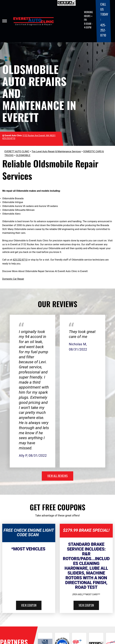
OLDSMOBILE (23, 155)
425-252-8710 (103, 30)
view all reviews (57, 476)
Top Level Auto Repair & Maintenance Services (56, 151)
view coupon (29, 605)
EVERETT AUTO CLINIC (17, 151)
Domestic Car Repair (13, 279)
